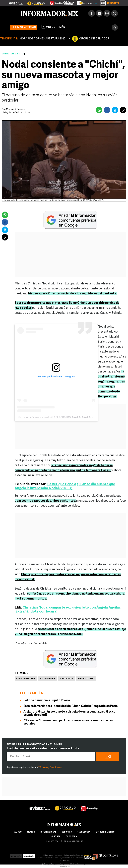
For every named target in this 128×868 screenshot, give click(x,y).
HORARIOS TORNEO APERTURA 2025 (42, 39)
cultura (56, 836)
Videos (48, 27)
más (65, 27)
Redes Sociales (86, 679)
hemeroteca (52, 841)
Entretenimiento (13, 54)
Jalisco (18, 832)
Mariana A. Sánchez (16, 109)
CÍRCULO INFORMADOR (94, 39)
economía (71, 836)
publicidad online (74, 841)
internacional (48, 832)
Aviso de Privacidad (50, 864)
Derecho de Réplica (68, 864)
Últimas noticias (24, 27)
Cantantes (66, 679)
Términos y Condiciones (50, 767)
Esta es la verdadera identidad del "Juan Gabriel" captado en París (70, 706)
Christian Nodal (26, 679)
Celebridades (48, 679)
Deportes (67, 832)
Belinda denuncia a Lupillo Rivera (47, 700)
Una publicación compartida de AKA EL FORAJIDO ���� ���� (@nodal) (59, 417)
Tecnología (84, 832)
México (31, 832)
